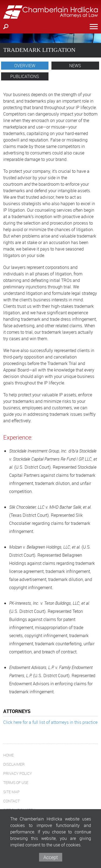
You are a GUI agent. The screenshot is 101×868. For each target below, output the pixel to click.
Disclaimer (14, 764)
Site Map (11, 792)
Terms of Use (16, 783)
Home (8, 755)
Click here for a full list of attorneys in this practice (50, 722)
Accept (51, 857)
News (75, 66)
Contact (11, 801)
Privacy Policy (18, 773)
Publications (25, 76)
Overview (25, 66)
